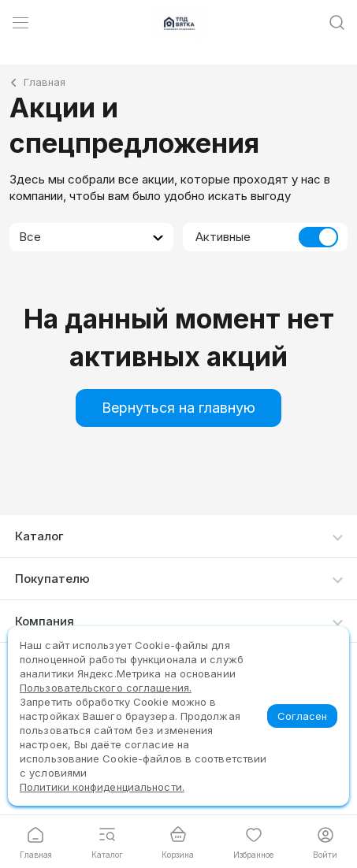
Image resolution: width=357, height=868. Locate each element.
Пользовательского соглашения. (106, 688)
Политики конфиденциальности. (102, 787)
